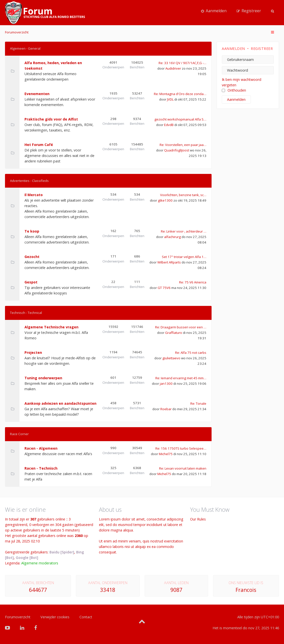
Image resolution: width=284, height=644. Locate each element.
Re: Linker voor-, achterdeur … (184, 231)
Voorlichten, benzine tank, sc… (183, 195)
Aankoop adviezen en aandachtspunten (60, 403)
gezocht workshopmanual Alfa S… (180, 119)
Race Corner (19, 434)
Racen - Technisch (41, 468)
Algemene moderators (40, 563)
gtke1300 (165, 200)
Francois (246, 590)
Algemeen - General (25, 48)
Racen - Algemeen (41, 448)
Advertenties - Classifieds (29, 181)
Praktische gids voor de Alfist (51, 119)
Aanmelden (233, 49)
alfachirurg (172, 237)
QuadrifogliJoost (177, 150)
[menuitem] (214, 11)
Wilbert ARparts (169, 262)
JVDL (170, 99)
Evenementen (37, 94)
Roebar (166, 409)
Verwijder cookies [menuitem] (55, 617)
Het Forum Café (39, 145)
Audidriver (173, 68)
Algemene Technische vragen (51, 327)
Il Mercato (34, 195)
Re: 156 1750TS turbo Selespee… (181, 448)
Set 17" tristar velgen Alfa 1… (184, 257)
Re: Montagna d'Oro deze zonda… (180, 94)
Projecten (33, 352)
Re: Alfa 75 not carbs (191, 353)
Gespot (31, 282)
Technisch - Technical (26, 313)
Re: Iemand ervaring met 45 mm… (181, 378)
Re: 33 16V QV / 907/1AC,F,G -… (182, 63)
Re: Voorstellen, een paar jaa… (183, 145)
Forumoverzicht (17, 32)
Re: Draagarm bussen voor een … (181, 327)
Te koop (32, 231)
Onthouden (234, 90)
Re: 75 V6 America (193, 282)
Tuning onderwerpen (43, 378)
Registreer (262, 49)
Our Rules (198, 519)
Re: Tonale (198, 403)
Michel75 (166, 454)
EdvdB (169, 125)
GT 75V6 (164, 288)
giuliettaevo (171, 358)
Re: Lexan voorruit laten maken (183, 468)
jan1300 (166, 384)
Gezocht (32, 257)
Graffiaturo (174, 333)
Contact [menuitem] (86, 617)
